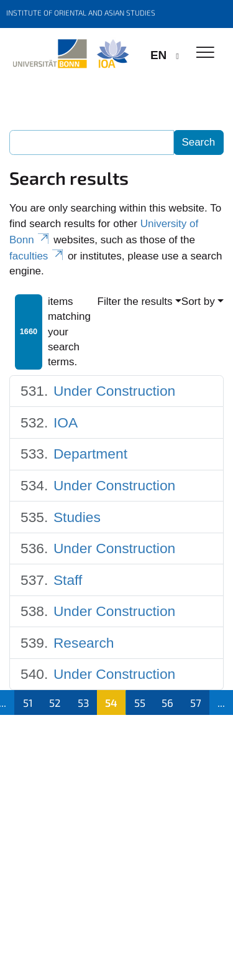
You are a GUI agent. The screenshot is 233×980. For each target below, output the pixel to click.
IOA (66, 422)
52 (55, 702)
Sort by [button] (198, 301)
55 (140, 702)
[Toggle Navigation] (205, 53)
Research (84, 643)
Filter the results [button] (135, 301)
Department (90, 454)
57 (196, 702)
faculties (37, 256)
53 (83, 702)
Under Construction (114, 391)
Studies (77, 517)
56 (167, 702)
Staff (68, 580)
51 (28, 702)
